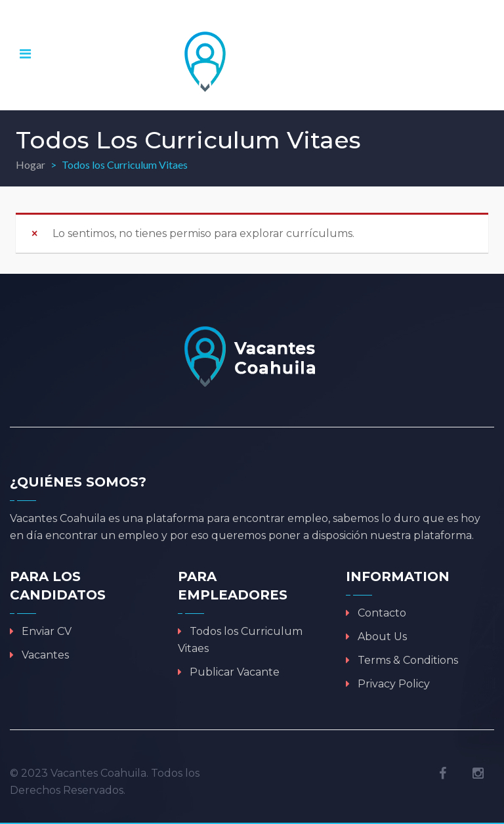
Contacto (382, 613)
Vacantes (45, 655)
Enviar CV (47, 631)
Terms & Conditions (408, 660)
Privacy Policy (394, 684)
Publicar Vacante (235, 672)
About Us (382, 637)
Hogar (31, 164)
